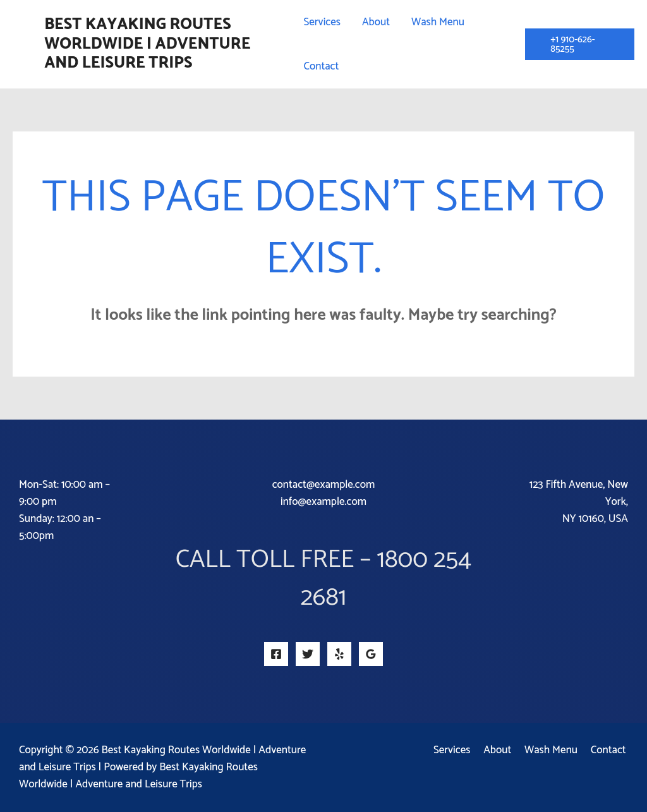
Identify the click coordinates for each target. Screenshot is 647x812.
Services (461, 750)
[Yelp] (339, 654)
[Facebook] (276, 654)
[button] (580, 44)
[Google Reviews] (371, 654)
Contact (610, 750)
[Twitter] (308, 654)
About (504, 750)
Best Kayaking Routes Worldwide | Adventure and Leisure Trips (147, 44)
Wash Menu (555, 750)
